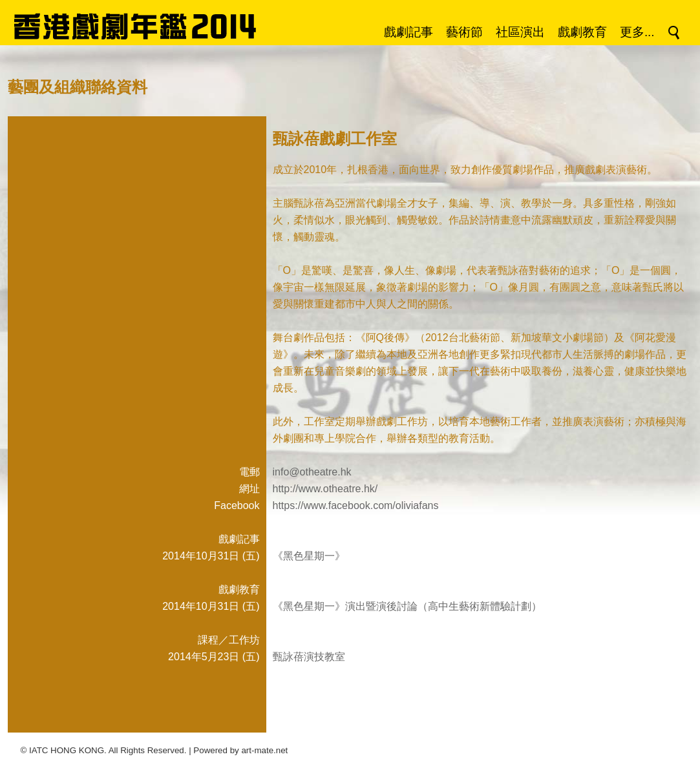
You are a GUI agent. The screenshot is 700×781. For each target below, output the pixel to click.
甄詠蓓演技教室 (309, 657)
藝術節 (464, 32)
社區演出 (520, 32)
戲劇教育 (582, 32)
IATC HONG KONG (67, 750)
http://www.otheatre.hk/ (325, 489)
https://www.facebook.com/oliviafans (356, 505)
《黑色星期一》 (309, 556)
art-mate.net (264, 750)
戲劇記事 (408, 32)
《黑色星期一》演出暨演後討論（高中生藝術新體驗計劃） (407, 606)
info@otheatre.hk (312, 472)
